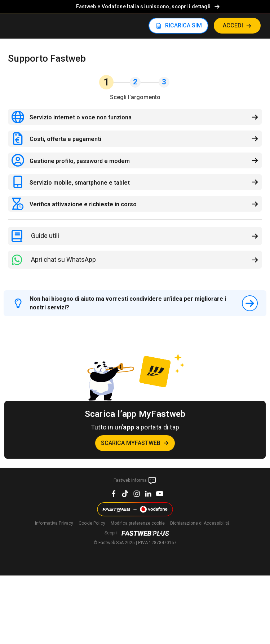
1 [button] (106, 82)
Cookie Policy (92, 523)
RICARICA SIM (183, 25)
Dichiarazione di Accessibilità (200, 523)
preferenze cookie (138, 523)
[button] (255, 82)
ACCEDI (233, 25)
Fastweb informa (135, 481)
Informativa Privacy (54, 523)
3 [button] (164, 82)
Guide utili (45, 236)
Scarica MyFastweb (131, 443)
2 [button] (135, 82)
